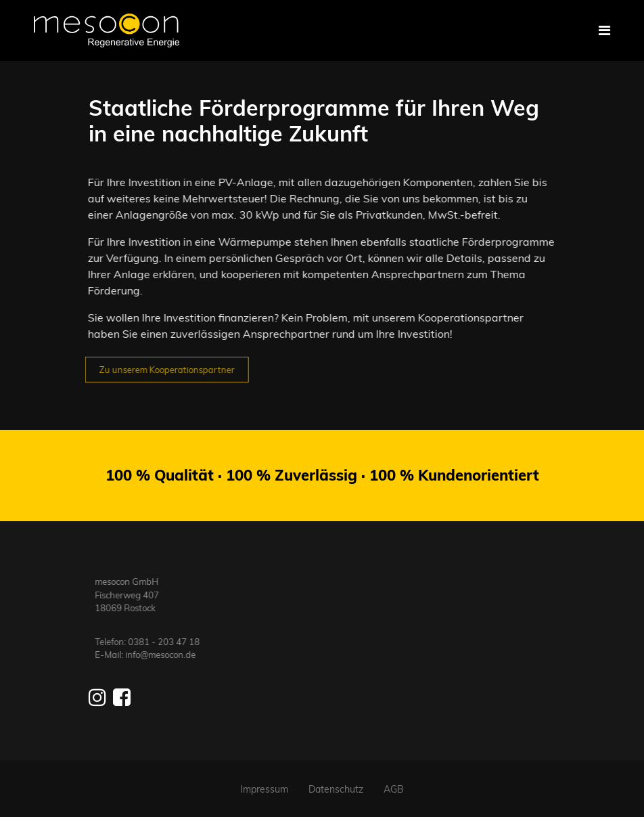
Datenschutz (336, 789)
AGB (394, 789)
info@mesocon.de (166, 655)
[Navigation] (604, 30)
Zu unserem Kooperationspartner (162, 370)
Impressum (264, 789)
